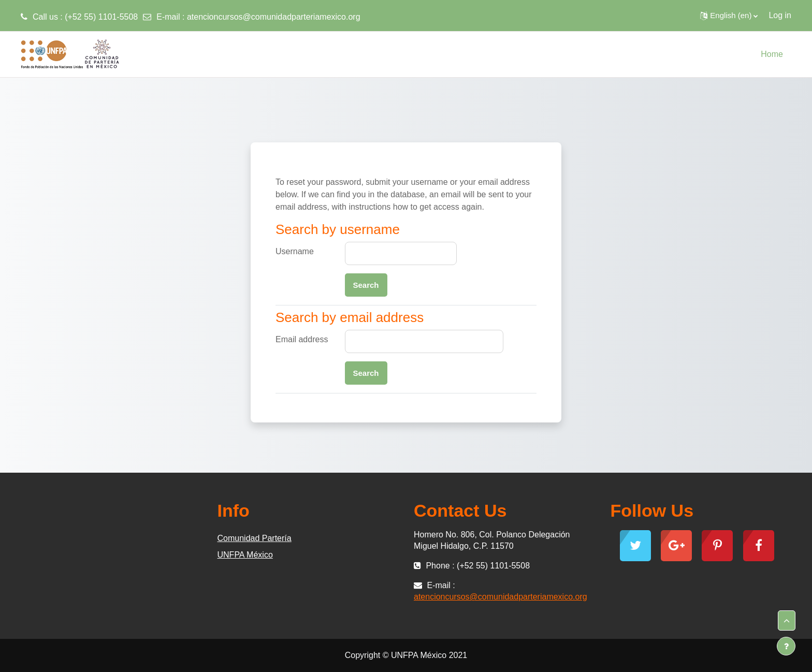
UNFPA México (245, 555)
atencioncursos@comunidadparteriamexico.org (274, 17)
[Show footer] (786, 646)
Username (295, 251)
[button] (729, 16)
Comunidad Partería (255, 538)
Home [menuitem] (772, 54)
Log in (780, 15)
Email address (302, 339)
